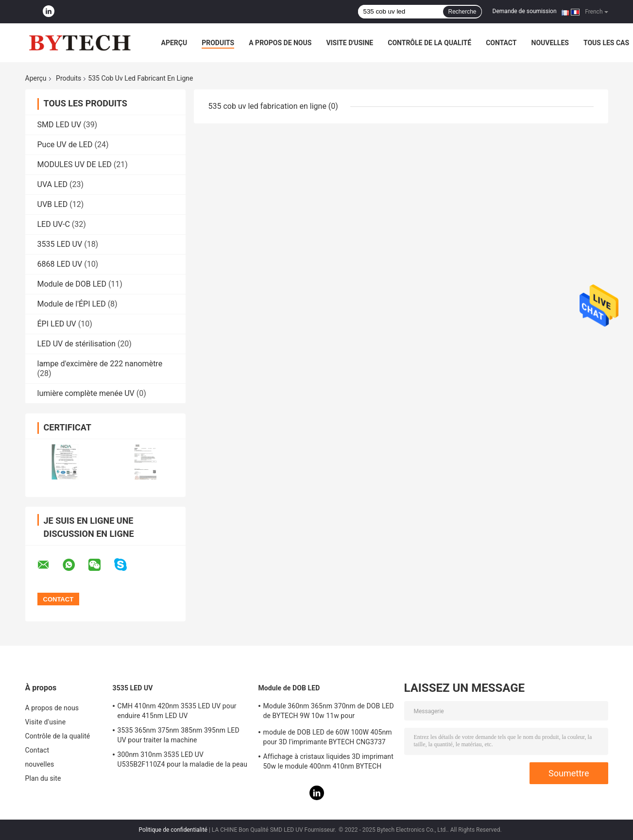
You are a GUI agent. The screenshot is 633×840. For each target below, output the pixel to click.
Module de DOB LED (72, 284)
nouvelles (550, 43)
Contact (501, 43)
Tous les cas (606, 43)
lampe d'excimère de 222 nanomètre (100, 364)
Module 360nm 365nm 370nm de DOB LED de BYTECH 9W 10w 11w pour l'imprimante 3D (329, 712)
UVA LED (53, 184)
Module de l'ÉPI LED (72, 304)
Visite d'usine (350, 43)
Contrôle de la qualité (429, 43)
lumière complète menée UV (86, 393)
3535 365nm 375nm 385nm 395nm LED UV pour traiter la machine (179, 735)
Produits (218, 43)
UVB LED (53, 204)
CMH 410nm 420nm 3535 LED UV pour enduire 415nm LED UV (177, 711)
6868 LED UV (60, 264)
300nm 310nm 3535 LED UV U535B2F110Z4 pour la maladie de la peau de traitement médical (183, 761)
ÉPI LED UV (57, 324)
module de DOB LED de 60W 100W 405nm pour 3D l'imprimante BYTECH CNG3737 (328, 737)
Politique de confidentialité (173, 830)
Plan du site (43, 778)
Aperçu (174, 43)
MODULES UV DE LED (75, 164)
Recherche (462, 12)
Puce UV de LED (65, 145)
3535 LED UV (60, 244)
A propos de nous (280, 43)
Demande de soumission (525, 11)
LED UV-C (54, 224)
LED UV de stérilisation (77, 344)
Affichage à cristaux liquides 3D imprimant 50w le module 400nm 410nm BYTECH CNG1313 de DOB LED (328, 763)
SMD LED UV (60, 125)
